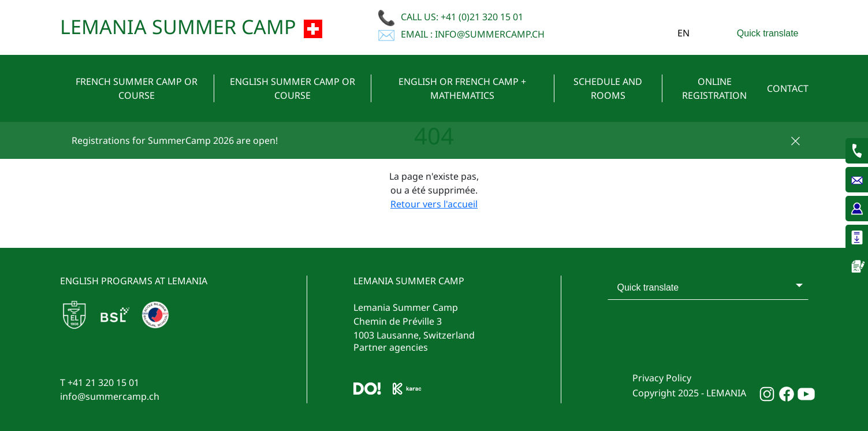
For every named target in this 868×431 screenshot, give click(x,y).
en (683, 33)
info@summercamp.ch (110, 396)
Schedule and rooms (608, 88)
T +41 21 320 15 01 (100, 382)
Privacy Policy (662, 378)
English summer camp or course (293, 88)
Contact (788, 88)
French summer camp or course (137, 88)
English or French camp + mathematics (462, 88)
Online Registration (714, 88)
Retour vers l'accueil (434, 204)
